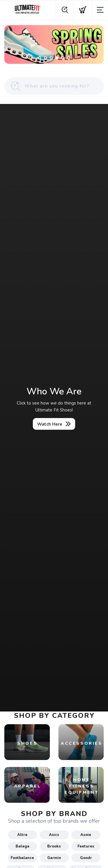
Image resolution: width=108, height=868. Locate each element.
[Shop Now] (54, 44)
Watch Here (50, 424)
